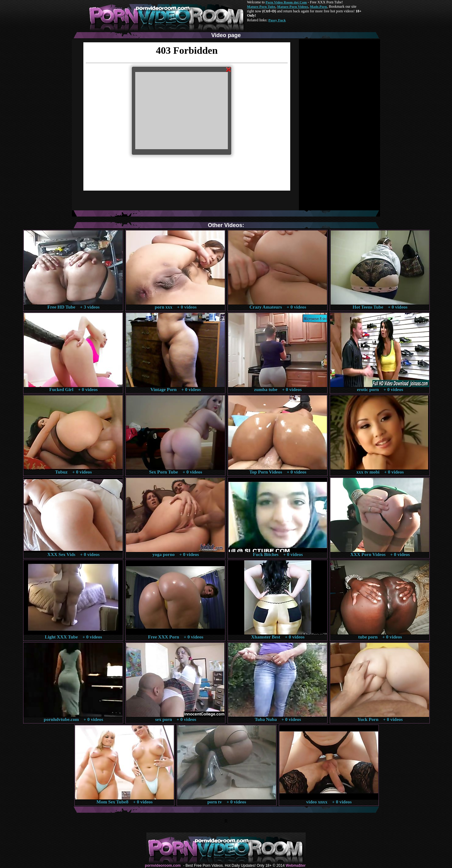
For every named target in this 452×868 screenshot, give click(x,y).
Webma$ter (295, 866)
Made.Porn (318, 6)
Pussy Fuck (277, 20)
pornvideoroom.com (163, 866)
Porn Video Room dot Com (286, 2)
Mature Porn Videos (293, 6)
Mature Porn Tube (261, 6)
